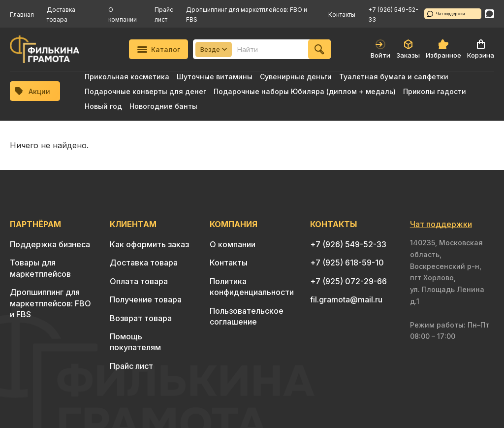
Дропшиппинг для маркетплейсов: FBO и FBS (50, 303)
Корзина (481, 49)
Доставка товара (144, 263)
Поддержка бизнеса (50, 244)
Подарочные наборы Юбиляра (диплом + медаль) (305, 91)
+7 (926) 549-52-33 (348, 244)
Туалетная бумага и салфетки (394, 77)
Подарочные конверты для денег (145, 91)
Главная (22, 15)
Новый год (103, 106)
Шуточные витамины (215, 77)
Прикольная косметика (127, 77)
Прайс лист (131, 366)
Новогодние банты (163, 106)
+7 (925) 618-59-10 (347, 263)
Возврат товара (141, 318)
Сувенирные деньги (296, 77)
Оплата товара (139, 281)
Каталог (159, 49)
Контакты (342, 15)
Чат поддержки (446, 14)
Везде (214, 49)
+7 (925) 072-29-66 (348, 281)
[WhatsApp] (489, 14)
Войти (380, 49)
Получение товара (146, 299)
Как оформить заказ (149, 244)
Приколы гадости (435, 91)
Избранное (443, 49)
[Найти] (319, 49)
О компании (233, 244)
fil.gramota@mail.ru (346, 299)
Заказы (408, 49)
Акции (33, 91)
